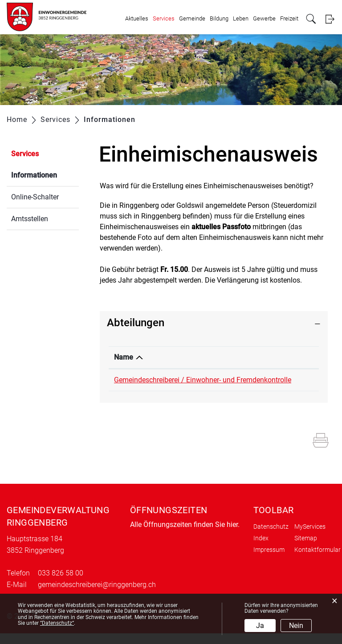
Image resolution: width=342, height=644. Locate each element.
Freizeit (289, 18)
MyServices (310, 537)
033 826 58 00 (291, 380)
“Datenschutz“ (57, 623)
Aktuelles (137, 18)
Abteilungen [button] (136, 323)
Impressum (269, 560)
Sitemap (306, 549)
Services (164, 18)
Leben (241, 18)
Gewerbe (264, 18)
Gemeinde (192, 18)
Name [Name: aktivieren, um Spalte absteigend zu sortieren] (124, 357)
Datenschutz (271, 537)
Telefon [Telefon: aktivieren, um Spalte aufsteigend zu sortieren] (280, 357)
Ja (260, 626)
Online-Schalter (35, 197)
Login (330, 19)
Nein (296, 626)
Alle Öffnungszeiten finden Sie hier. (185, 535)
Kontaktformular (318, 560)
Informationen (45, 174)
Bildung (219, 18)
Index (261, 549)
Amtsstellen (30, 219)
